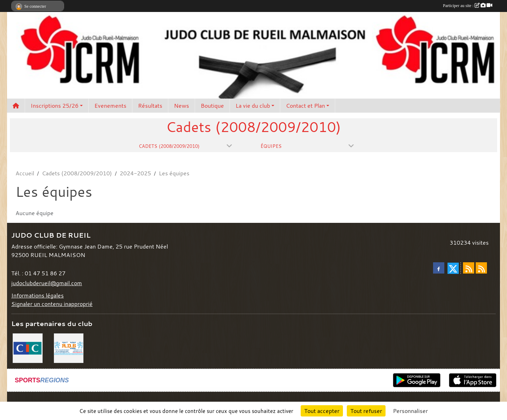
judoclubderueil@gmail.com (47, 283)
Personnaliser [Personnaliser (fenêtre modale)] (410, 411)
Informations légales (37, 295)
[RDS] (69, 347)
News (181, 106)
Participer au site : (468, 6)
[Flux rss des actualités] (469, 268)
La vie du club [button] (253, 106)
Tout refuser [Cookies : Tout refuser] (366, 411)
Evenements (110, 106)
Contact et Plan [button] (305, 106)
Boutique (212, 106)
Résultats (150, 106)
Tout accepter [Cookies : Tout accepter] (322, 411)
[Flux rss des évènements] (481, 268)
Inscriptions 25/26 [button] (55, 106)
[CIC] (28, 347)
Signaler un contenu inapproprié (52, 304)
